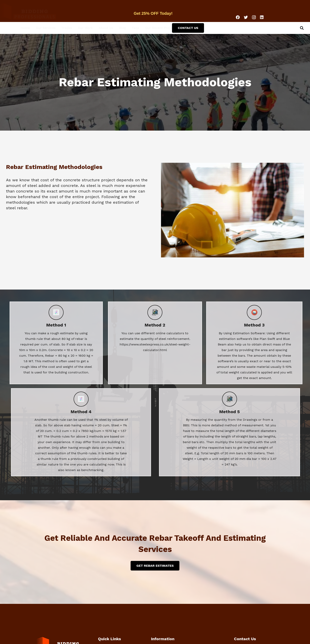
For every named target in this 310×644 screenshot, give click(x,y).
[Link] (37, 11)
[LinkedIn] (262, 17)
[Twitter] (246, 17)
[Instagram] (254, 17)
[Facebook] (238, 17)
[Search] (302, 28)
